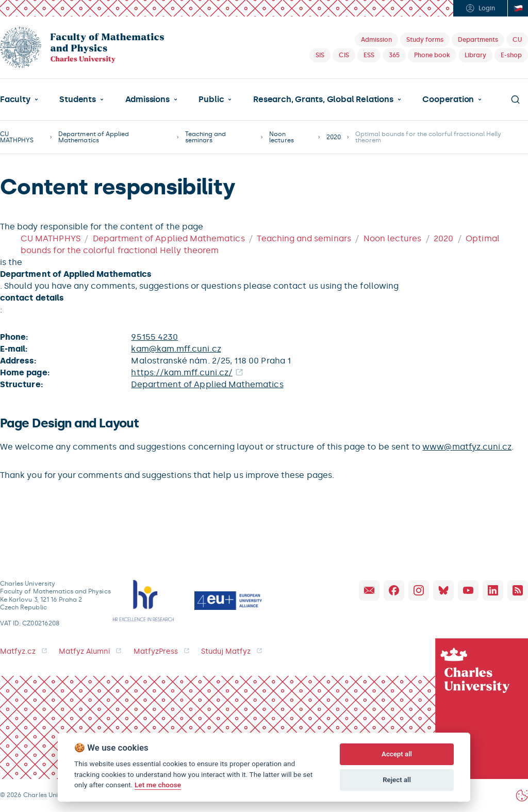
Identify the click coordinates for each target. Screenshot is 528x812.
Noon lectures (281, 137)
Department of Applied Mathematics (94, 137)
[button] (19, 100)
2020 (334, 137)
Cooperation (448, 100)
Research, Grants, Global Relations (323, 100)
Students (77, 100)
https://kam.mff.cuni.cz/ (182, 372)
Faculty (15, 100)
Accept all (397, 754)
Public (211, 100)
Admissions (147, 100)
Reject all (397, 780)
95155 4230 (154, 337)
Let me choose (158, 785)
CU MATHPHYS (17, 137)
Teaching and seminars (206, 137)
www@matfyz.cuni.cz (467, 447)
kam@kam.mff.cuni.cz (176, 349)
